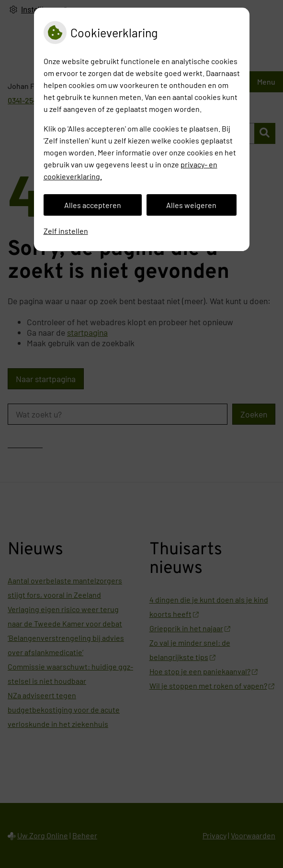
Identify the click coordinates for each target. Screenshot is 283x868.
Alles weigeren (191, 205)
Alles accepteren (93, 205)
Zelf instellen (66, 231)
